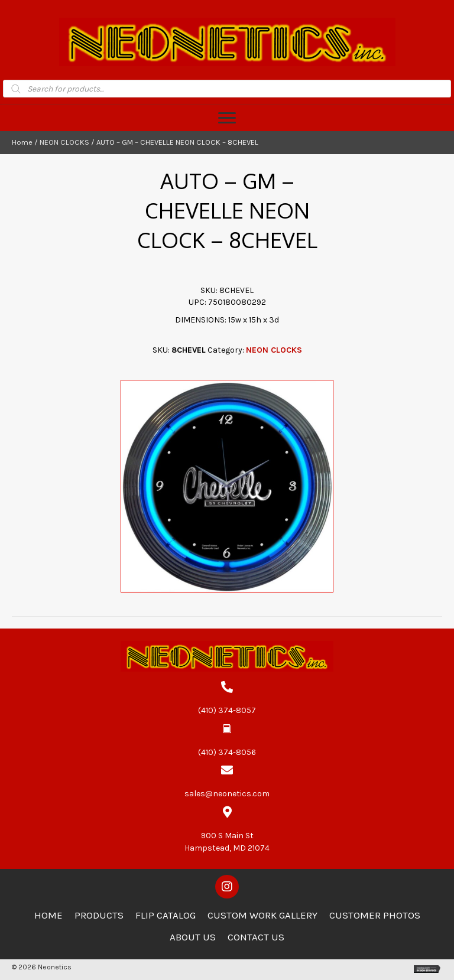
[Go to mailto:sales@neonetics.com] (227, 782)
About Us (193, 937)
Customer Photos (375, 915)
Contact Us (256, 937)
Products (99, 915)
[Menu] (227, 118)
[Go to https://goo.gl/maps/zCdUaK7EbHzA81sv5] (227, 830)
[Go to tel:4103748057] (227, 699)
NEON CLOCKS (64, 142)
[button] (227, 887)
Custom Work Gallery (262, 915)
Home (22, 142)
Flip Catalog (166, 915)
